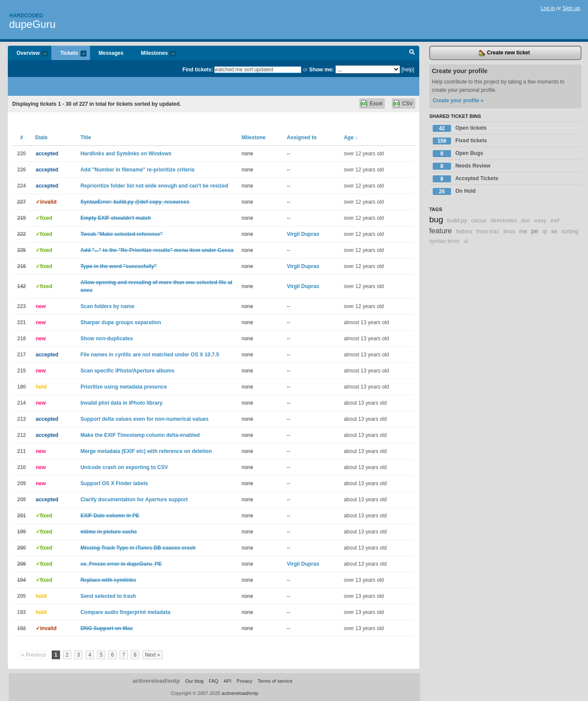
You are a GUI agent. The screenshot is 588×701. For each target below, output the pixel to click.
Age (351, 138)
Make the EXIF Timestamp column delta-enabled (140, 435)
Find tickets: (198, 70)
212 (21, 435)
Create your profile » (458, 101)
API (227, 681)
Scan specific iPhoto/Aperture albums (127, 371)
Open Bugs (458, 154)
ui (466, 241)
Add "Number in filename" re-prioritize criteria (137, 170)
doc (526, 220)
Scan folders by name (107, 306)
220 (21, 154)
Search (412, 53)
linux (509, 231)
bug (436, 220)
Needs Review (462, 166)
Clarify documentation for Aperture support (134, 500)
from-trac (488, 231)
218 (21, 339)
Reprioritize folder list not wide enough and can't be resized (154, 186)
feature (441, 231)
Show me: (322, 70)
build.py (457, 220)
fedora (464, 231)
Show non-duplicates (107, 339)
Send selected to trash (108, 596)
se (554, 231)
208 (21, 500)
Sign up (571, 8)
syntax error (444, 241)
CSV (408, 104)
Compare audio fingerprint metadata (125, 612)
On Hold (454, 191)
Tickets (69, 54)
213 (21, 419)
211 (21, 451)
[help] (408, 70)
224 (21, 186)
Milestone (253, 138)
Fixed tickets (460, 141)
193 (21, 612)
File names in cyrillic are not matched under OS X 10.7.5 (150, 355)
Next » (152, 655)
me (523, 231)
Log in (548, 8)
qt (545, 231)
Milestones (154, 54)
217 (21, 355)
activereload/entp (156, 681)
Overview (28, 54)
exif (555, 220)
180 (21, 387)
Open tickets (460, 128)
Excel (376, 104)
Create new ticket (504, 53)
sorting (570, 231)
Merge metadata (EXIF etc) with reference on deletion (146, 451)
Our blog (194, 681)
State (41, 138)
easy (540, 220)
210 (21, 467)
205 (21, 596)
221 (21, 322)
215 (21, 371)
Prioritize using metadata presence (124, 387)
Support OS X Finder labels (114, 483)
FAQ (214, 681)
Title (86, 138)
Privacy (244, 681)
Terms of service (275, 681)
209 (21, 483)
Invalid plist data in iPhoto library (122, 403)
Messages (111, 53)
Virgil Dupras (303, 234)
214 (21, 403)
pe (535, 231)
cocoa (479, 220)
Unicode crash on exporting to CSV (124, 467)
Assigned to (302, 138)
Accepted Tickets (466, 179)
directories (504, 220)
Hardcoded (26, 16)
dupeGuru (32, 24)
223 (21, 306)
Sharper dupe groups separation (121, 322)
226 (21, 170)
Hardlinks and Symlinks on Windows (126, 154)
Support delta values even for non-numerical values (145, 419)
